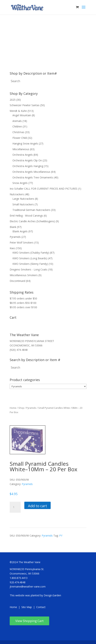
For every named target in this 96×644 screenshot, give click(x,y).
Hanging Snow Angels (25, 143)
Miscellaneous (21, 149)
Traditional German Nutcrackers (31, 210)
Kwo (12, 248)
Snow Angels (20, 183)
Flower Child (20, 138)
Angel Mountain (22, 115)
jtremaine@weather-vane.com (28, 587)
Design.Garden (52, 595)
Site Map (27, 607)
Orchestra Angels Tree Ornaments (33, 177)
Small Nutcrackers (23, 204)
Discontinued (17, 281)
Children (17, 126)
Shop (21, 408)
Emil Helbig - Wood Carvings (26, 216)
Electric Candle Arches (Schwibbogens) (32, 221)
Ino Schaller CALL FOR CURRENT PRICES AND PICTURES (44, 189)
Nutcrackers (17, 194)
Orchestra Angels (23, 155)
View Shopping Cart (29, 621)
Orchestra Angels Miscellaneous (31, 172)
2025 (13, 100)
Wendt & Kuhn (18, 111)
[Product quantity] (15, 507)
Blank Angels (20, 231)
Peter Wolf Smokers (22, 243)
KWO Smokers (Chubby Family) (31, 253)
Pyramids (15, 237)
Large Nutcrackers (23, 199)
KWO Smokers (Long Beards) (30, 258)
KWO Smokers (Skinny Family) (30, 264)
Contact (41, 607)
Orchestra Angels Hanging (28, 166)
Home (13, 408)
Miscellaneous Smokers (24, 275)
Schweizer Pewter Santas (25, 105)
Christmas (18, 132)
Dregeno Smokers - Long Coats (29, 269)
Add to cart (37, 506)
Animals (17, 121)
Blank (13, 227)
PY (61, 536)
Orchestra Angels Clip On (27, 160)
